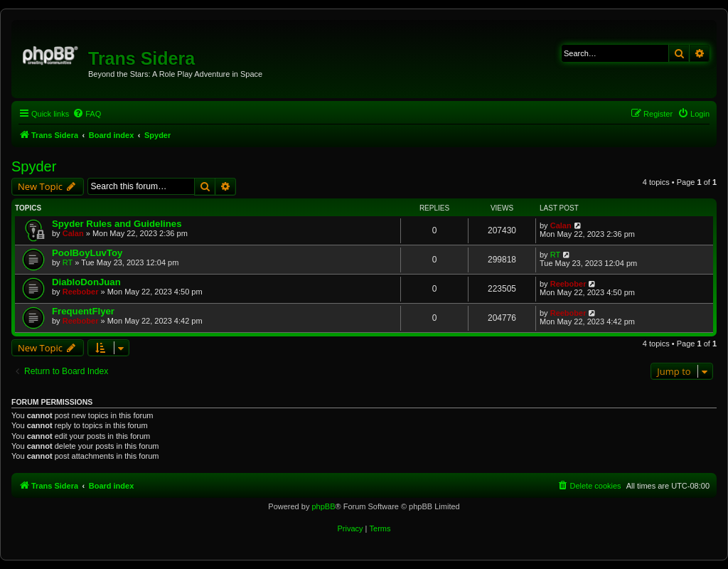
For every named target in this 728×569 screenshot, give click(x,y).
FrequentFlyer (83, 311)
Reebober (81, 292)
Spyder (34, 166)
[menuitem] (87, 114)
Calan (73, 233)
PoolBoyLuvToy (87, 253)
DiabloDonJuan (86, 282)
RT (68, 262)
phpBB (323, 506)
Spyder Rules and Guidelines (117, 224)
